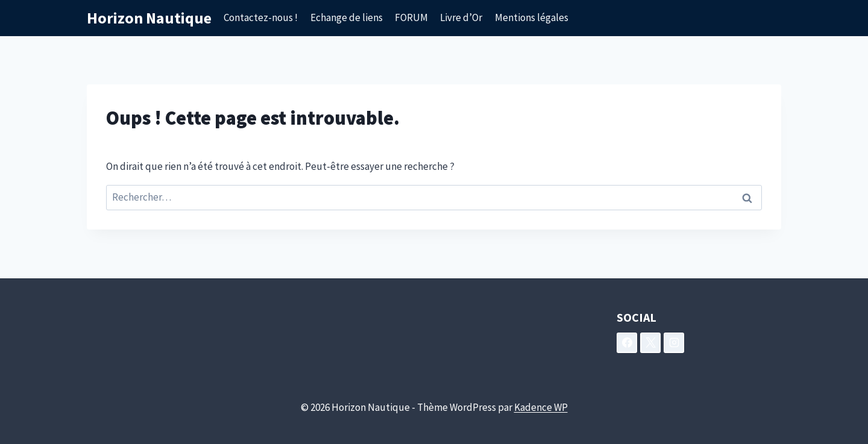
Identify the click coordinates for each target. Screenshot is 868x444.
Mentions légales (532, 17)
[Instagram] (674, 343)
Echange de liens (347, 17)
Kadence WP (541, 407)
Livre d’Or (461, 17)
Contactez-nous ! (261, 17)
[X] (650, 343)
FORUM (411, 17)
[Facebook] (627, 343)
